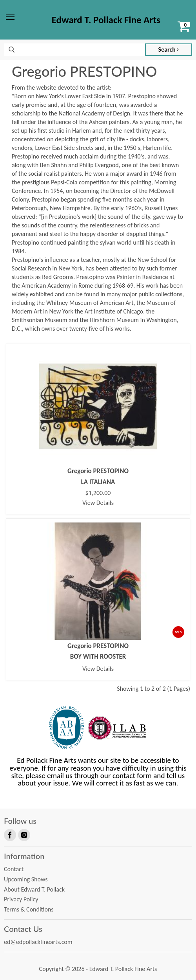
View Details (98, 503)
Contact (14, 869)
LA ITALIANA (98, 482)
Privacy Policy (21, 899)
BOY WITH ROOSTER (98, 657)
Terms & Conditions (29, 909)
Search (169, 50)
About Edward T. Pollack (34, 889)
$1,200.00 (98, 493)
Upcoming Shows (26, 879)
